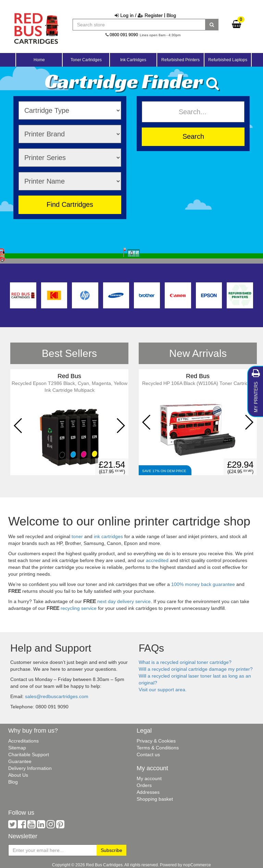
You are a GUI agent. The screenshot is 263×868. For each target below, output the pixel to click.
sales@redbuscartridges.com (57, 696)
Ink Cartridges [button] (133, 60)
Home (39, 60)
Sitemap (17, 748)
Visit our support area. (163, 690)
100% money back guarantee (203, 584)
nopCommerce (197, 865)
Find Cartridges (70, 204)
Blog (171, 15)
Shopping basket (155, 799)
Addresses (148, 792)
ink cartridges (108, 536)
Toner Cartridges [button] (86, 60)
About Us (18, 775)
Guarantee (20, 761)
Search (193, 136)
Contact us (148, 755)
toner (77, 536)
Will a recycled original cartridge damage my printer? (196, 669)
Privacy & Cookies (156, 741)
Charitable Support (29, 755)
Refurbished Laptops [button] (228, 60)
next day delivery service (124, 601)
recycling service (79, 608)
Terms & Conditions (158, 748)
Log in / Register (139, 15)
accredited (157, 560)
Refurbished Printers (180, 60)
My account (149, 778)
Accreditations (23, 741)
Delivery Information (30, 768)
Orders (144, 785)
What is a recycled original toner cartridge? (185, 662)
